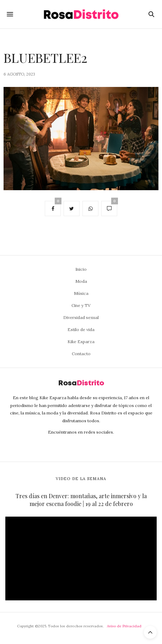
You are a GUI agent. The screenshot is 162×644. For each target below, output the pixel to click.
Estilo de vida (81, 329)
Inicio (81, 269)
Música (81, 293)
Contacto (81, 354)
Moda (81, 281)
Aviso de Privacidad (124, 626)
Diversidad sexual (81, 317)
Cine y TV (81, 305)
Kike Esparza (81, 342)
